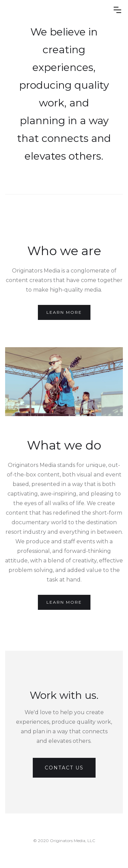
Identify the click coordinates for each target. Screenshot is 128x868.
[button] (117, 10)
